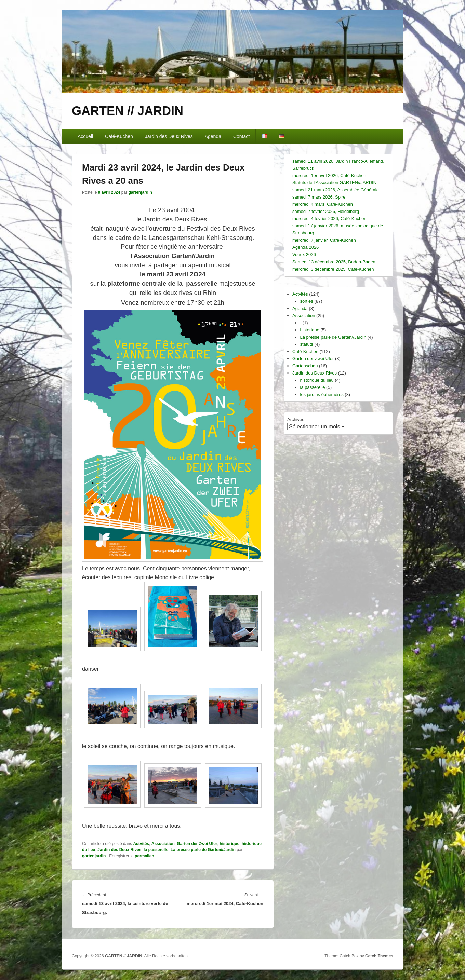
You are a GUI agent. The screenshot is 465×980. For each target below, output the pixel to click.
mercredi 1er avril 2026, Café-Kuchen (329, 175)
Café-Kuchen (119, 136)
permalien (144, 856)
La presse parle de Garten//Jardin (203, 850)
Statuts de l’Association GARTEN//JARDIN (334, 183)
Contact (241, 136)
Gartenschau (305, 366)
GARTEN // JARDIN (128, 111)
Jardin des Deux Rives (169, 136)
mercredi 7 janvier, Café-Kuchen (324, 240)
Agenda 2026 (305, 247)
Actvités (141, 844)
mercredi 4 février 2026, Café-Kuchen (329, 219)
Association (163, 844)
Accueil (85, 136)
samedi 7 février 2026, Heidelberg (326, 211)
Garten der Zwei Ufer (197, 844)
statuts (307, 344)
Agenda (213, 136)
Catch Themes (379, 956)
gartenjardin (140, 192)
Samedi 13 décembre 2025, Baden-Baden (334, 262)
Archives (296, 419)
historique (229, 844)
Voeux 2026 (304, 254)
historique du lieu (317, 380)
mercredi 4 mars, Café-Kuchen (323, 204)
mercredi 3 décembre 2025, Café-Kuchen (333, 269)
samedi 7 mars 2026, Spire (319, 197)
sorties (307, 301)
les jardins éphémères (322, 394)
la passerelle (156, 850)
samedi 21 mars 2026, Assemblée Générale (336, 190)
